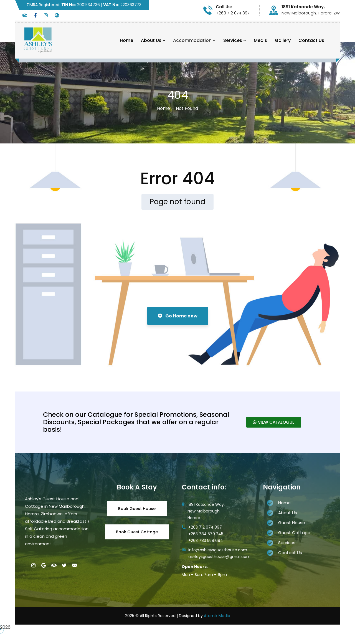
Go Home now (178, 316)
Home (163, 108)
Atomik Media (217, 616)
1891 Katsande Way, (303, 7)
